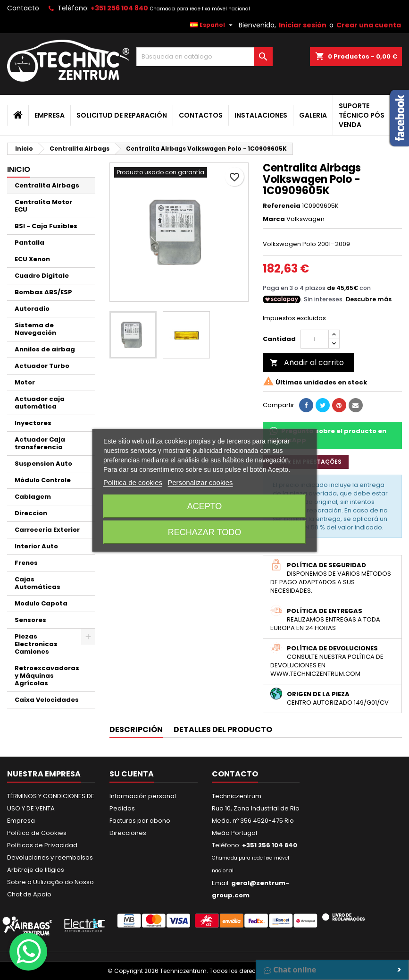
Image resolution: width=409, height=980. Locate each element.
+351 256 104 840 (119, 8)
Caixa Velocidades (47, 700)
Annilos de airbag (45, 349)
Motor (25, 382)
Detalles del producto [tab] (223, 729)
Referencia (282, 206)
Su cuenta (132, 774)
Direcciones (128, 833)
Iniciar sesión (303, 25)
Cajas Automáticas (38, 583)
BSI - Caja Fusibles (46, 226)
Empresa (50, 115)
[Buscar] (204, 57)
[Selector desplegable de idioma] (213, 25)
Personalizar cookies (200, 482)
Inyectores (33, 423)
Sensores (30, 620)
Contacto (23, 8)
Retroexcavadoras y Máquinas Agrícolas (47, 676)
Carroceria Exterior (47, 530)
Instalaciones (261, 115)
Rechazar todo (204, 532)
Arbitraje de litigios (36, 870)
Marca (274, 219)
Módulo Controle (43, 480)
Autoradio (32, 309)
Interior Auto (36, 546)
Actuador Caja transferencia (40, 443)
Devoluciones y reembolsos (50, 857)
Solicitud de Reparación (122, 115)
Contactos (201, 115)
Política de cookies (133, 482)
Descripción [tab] (136, 729)
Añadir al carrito (307, 362)
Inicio (19, 169)
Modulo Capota (41, 603)
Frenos (26, 563)
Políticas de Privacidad (42, 845)
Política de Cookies (37, 833)
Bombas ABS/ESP (43, 292)
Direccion (31, 513)
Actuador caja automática (40, 403)
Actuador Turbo (42, 366)
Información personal (143, 796)
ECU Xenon (32, 259)
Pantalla (29, 243)
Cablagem (33, 497)
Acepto (205, 506)
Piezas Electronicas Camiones (36, 644)
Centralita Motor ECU (43, 206)
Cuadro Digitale (42, 276)
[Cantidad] (315, 339)
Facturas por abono (140, 821)
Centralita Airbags (47, 185)
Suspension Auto (43, 464)
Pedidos (122, 808)
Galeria (313, 115)
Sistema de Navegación (35, 329)
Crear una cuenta (369, 25)
